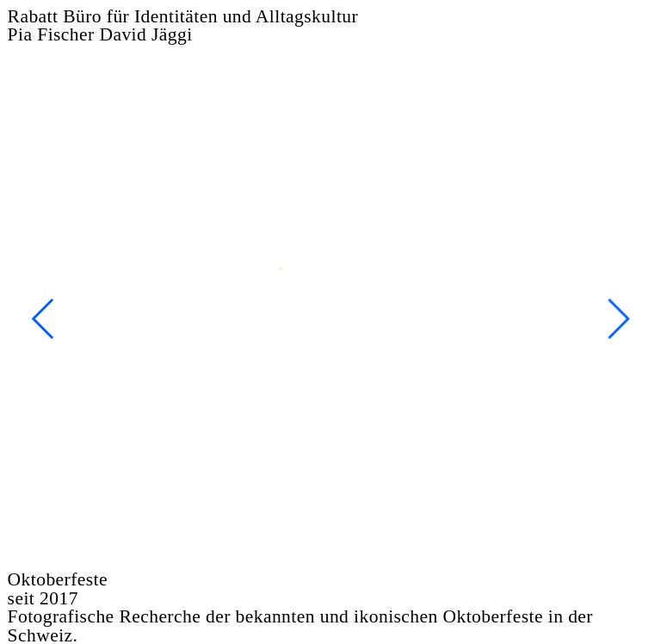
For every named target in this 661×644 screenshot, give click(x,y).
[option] (331, 319)
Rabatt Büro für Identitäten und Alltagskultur (183, 16)
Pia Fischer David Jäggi (100, 34)
